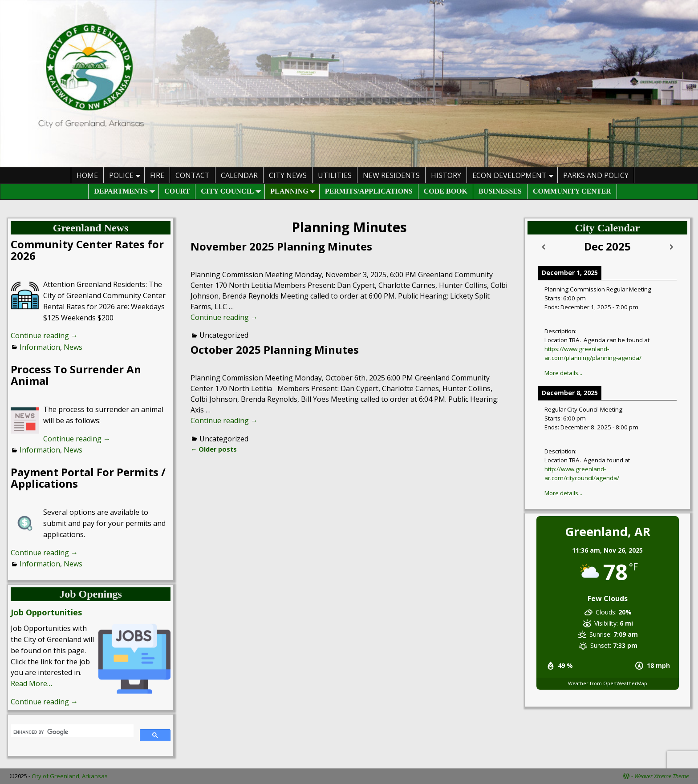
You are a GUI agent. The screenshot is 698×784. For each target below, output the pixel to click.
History (446, 175)
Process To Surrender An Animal (76, 375)
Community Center (572, 191)
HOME (87, 175)
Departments (126, 192)
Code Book (446, 191)
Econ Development (515, 175)
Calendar (239, 175)
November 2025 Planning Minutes (281, 246)
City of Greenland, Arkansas (70, 776)
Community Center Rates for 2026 (87, 250)
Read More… (31, 683)
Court (177, 191)
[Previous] (544, 247)
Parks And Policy (596, 175)
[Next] (671, 247)
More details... (563, 373)
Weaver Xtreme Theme (661, 776)
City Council (233, 192)
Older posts (214, 449)
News (73, 347)
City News (288, 175)
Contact (193, 175)
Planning (294, 192)
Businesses (500, 191)
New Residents (391, 175)
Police (127, 175)
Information (40, 347)
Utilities (335, 175)
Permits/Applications (369, 191)
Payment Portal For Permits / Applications (88, 478)
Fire (157, 175)
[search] (71, 732)
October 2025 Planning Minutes (275, 350)
